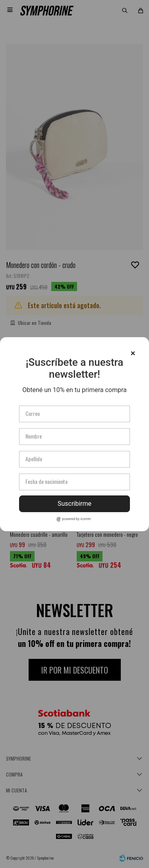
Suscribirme (74, 504)
